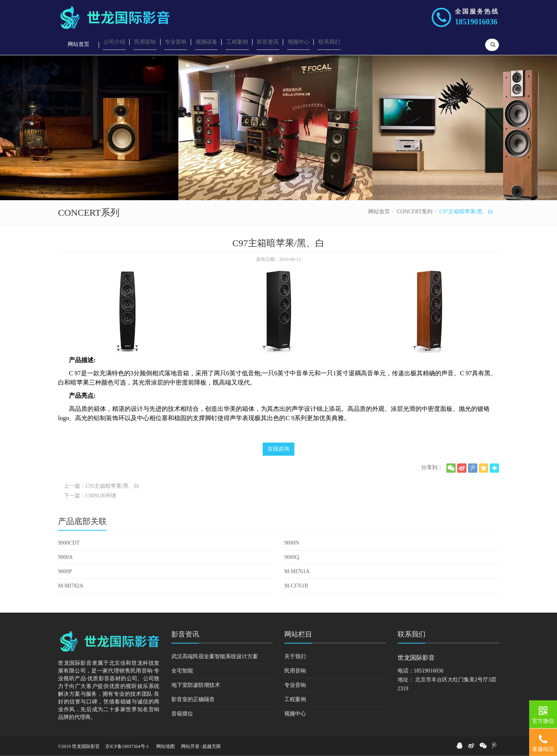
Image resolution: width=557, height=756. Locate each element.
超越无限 (212, 746)
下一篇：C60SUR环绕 (90, 496)
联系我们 (412, 634)
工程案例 (295, 699)
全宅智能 (182, 671)
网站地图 (166, 746)
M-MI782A (71, 586)
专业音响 (295, 685)
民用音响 (295, 671)
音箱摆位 (182, 714)
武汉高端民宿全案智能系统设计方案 (215, 656)
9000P (65, 571)
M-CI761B (296, 586)
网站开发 (190, 746)
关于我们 (295, 656)
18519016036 (476, 22)
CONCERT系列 (415, 212)
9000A (65, 557)
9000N (292, 543)
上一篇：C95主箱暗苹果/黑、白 (102, 486)
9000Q (292, 557)
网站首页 (379, 212)
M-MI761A (297, 571)
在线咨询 (278, 449)
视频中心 (295, 714)
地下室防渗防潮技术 (196, 685)
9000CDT (69, 543)
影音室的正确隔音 (193, 699)
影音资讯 (185, 634)
